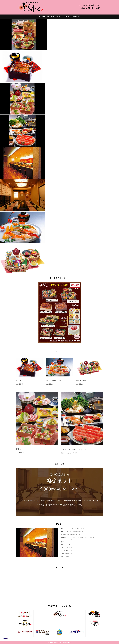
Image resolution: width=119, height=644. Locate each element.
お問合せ (74, 17)
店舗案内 (59, 17)
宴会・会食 (50, 17)
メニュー (42, 17)
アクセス (66, 17)
